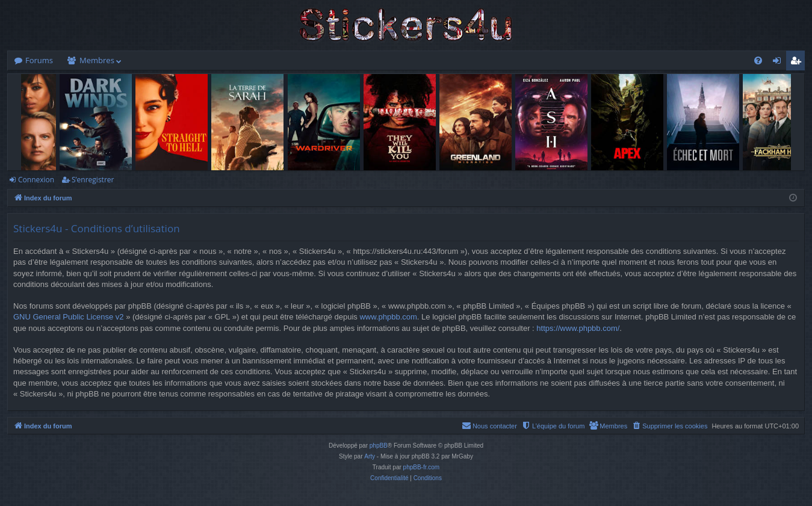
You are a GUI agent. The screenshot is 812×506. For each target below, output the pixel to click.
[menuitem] (758, 60)
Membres (97, 60)
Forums (39, 60)
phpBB (379, 446)
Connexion (36, 180)
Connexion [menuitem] (779, 63)
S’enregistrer (93, 180)
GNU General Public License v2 (69, 317)
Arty (370, 456)
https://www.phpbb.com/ (578, 328)
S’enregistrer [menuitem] (798, 63)
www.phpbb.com (388, 317)
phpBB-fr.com (422, 467)
